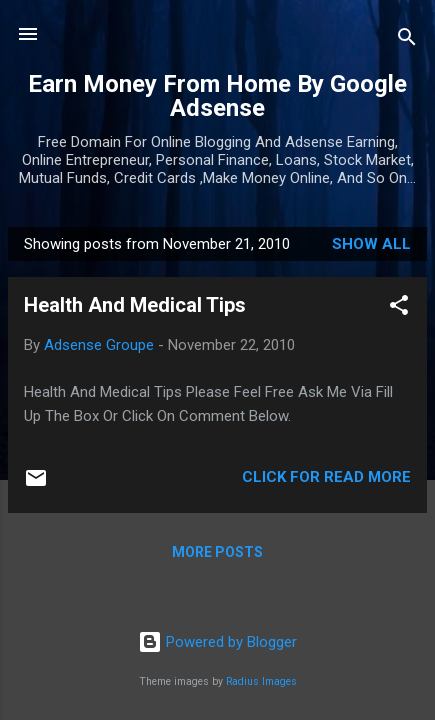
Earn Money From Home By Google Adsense (217, 96)
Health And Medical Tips (135, 305)
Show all (371, 244)
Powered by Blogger (217, 642)
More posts (217, 552)
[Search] (407, 40)
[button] (399, 308)
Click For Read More (326, 477)
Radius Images (261, 681)
